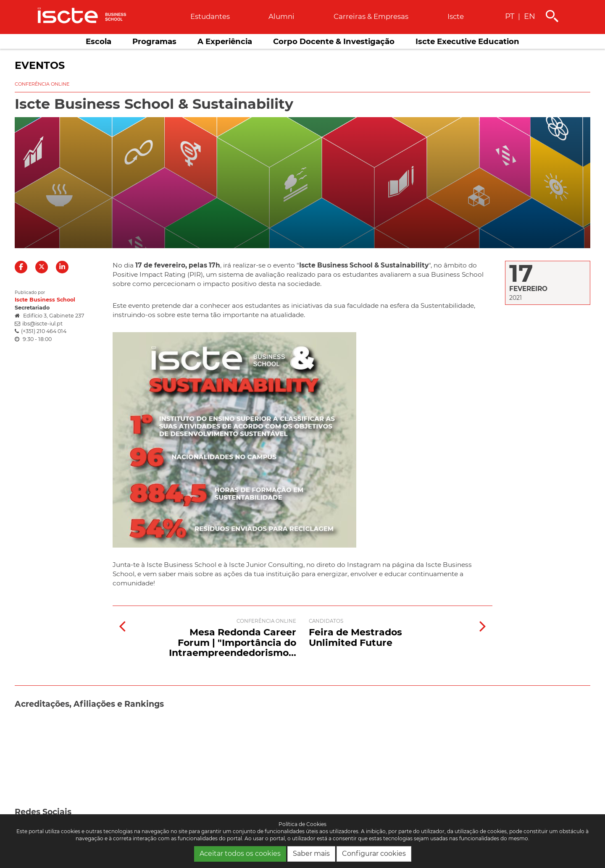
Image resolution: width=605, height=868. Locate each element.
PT (510, 16)
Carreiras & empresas (371, 16)
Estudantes (210, 16)
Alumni (281, 16)
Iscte (456, 16)
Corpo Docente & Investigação (334, 41)
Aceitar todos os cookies (240, 854)
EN (530, 16)
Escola (99, 41)
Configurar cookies (374, 854)
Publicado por (30, 292)
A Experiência (225, 41)
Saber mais (311, 854)
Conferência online (42, 84)
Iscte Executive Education (467, 41)
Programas (154, 41)
